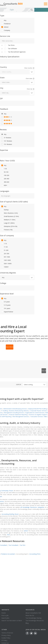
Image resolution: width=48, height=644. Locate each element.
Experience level (7, 294)
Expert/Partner (7, 312)
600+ (4, 185)
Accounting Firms (35, 554)
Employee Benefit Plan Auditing (38, 409)
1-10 (4, 244)
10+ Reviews (6, 141)
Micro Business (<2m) (9, 213)
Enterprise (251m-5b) (9, 226)
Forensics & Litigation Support (38, 415)
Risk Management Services (21, 417)
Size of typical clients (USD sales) (14, 202)
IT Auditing (5, 411)
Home (5, 10)
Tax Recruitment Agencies (15, 52)
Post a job (5, 615)
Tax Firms (9, 45)
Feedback (4, 109)
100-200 (5, 175)
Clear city (29, 89)
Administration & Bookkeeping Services (15, 409)
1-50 (4, 169)
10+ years (6, 308)
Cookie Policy (6, 638)
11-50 (4, 247)
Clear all (44, 371)
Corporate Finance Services (39, 411)
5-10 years (6, 305)
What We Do (30, 615)
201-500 (5, 254)
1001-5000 (6, 260)
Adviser (5, 27)
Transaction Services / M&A (39, 417)
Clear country (28, 68)
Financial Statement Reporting (18, 415)
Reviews (3, 130)
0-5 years (5, 302)
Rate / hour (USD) (7, 161)
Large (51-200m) (8, 223)
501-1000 (5, 257)
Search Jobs (5, 618)
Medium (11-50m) (8, 220)
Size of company (7, 235)
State (2, 78)
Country (3, 67)
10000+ (5, 267)
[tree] (17, 48)
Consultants (13, 4)
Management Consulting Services (14, 413)
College (3, 283)
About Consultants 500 (33, 613)
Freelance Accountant (8, 554)
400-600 (5, 182)
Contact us (5, 643)
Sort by (19, 385)
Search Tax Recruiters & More (12, 620)
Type (2, 16)
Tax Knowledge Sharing (33, 618)
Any (4, 20)
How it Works (10, 347)
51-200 (5, 250)
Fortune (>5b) (7, 230)
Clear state (29, 78)
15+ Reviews (6, 144)
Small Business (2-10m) (10, 216)
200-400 (5, 179)
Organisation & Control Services (35, 413)
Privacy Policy (6, 635)
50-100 (5, 172)
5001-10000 (6, 264)
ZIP (1, 99)
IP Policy (4, 640)
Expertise (4, 150)
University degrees (8, 273)
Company (5, 30)
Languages (5, 191)
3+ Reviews (6, 138)
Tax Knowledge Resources (35, 620)
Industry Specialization (10, 57)
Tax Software (11, 49)
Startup (5, 210)
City (2, 88)
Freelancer (6, 24)
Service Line (5, 36)
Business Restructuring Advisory (19, 411)
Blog (27, 623)
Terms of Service (7, 633)
